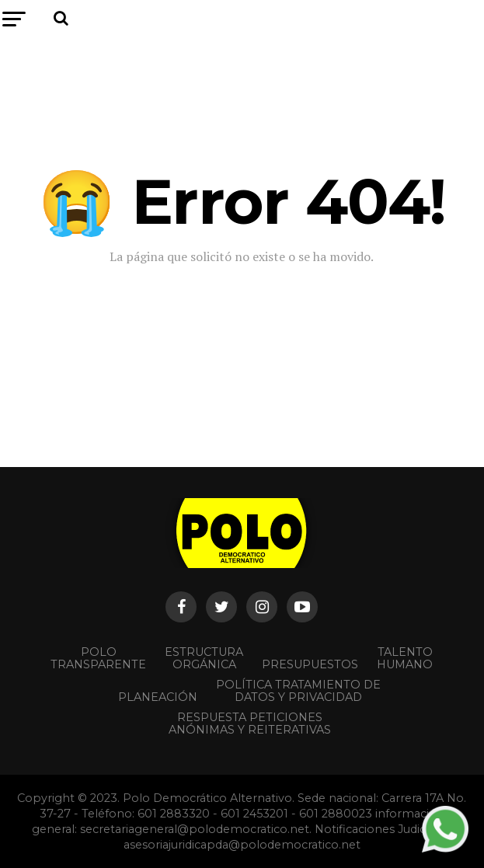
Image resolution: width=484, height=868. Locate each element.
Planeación (158, 697)
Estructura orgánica (204, 658)
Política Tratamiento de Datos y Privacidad (298, 691)
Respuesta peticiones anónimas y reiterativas (250, 723)
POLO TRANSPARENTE (98, 658)
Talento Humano (405, 658)
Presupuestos (310, 664)
